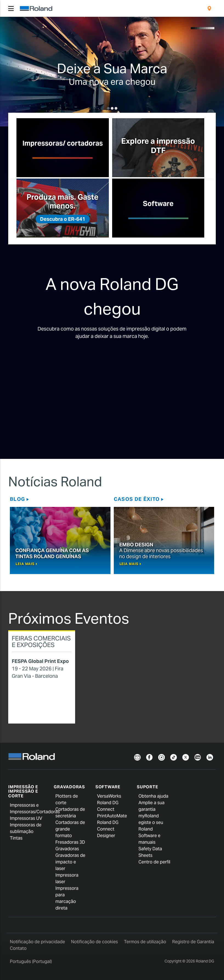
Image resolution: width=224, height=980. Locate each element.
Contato (18, 948)
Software (108, 787)
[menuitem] (209, 9)
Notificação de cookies (94, 942)
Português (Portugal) (31, 961)
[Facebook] (149, 757)
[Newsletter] (137, 757)
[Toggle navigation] (11, 9)
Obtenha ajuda (153, 796)
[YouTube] (198, 757)
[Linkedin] (210, 757)
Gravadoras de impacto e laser (70, 862)
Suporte (147, 787)
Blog (17, 499)
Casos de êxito (137, 499)
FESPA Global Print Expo (40, 661)
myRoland (149, 816)
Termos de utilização (145, 942)
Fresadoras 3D (70, 842)
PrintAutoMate (112, 816)
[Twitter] (186, 757)
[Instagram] (161, 757)
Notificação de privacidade (37, 942)
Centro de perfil (154, 862)
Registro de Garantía (193, 942)
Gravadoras (69, 787)
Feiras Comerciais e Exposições (41, 642)
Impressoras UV (26, 818)
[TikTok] (174, 757)
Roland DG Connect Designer (108, 829)
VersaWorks (109, 796)
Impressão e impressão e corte (23, 791)
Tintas (16, 838)
